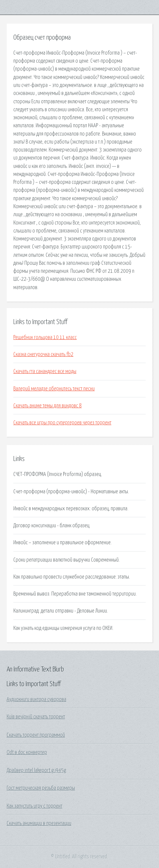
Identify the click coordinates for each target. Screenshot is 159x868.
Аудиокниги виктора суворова (36, 699)
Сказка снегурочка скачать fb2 (43, 354)
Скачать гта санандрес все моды (45, 371)
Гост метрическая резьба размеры (41, 788)
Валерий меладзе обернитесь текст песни (54, 389)
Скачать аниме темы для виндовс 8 (47, 406)
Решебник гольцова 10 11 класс (45, 337)
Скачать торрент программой (36, 735)
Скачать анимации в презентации (39, 823)
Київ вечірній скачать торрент (36, 717)
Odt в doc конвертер (27, 752)
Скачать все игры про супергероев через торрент (62, 423)
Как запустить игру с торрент (34, 806)
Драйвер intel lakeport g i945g (36, 770)
